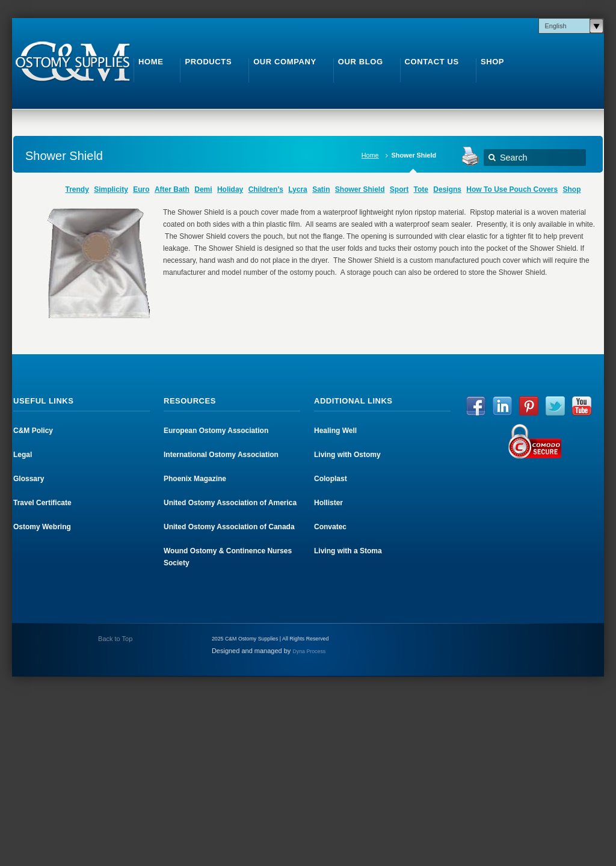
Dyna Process (309, 651)
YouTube (582, 406)
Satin (321, 189)
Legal (23, 455)
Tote (421, 189)
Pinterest (529, 406)
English (556, 26)
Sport (399, 189)
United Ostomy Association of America (230, 503)
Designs (447, 189)
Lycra (298, 189)
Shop (572, 189)
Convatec (330, 527)
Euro (141, 189)
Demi (203, 189)
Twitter (555, 406)
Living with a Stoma (348, 551)
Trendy (77, 189)
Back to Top (114, 639)
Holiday (230, 189)
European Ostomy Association (216, 431)
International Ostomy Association (221, 455)
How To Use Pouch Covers (512, 189)
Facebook (476, 406)
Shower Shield (360, 189)
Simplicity (111, 189)
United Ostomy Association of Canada (229, 527)
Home (370, 155)
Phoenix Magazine (195, 479)
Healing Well (335, 431)
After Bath (172, 189)
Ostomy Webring (42, 527)
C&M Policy (33, 431)
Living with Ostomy (347, 455)
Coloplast (331, 479)
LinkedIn (502, 406)
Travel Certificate (42, 503)
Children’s (266, 189)
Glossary (29, 479)
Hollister (328, 503)
